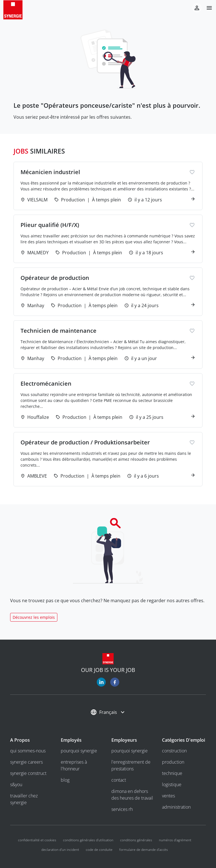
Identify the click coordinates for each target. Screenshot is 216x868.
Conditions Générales (136, 840)
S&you (16, 784)
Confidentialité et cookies (37, 840)
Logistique (172, 784)
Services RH (122, 809)
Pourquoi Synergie (79, 751)
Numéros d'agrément (175, 840)
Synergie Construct (28, 773)
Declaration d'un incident (60, 850)
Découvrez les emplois (34, 617)
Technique (172, 773)
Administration (176, 807)
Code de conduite (99, 850)
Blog (65, 780)
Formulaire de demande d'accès (144, 850)
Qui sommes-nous (28, 751)
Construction (174, 751)
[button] (207, 8)
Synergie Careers (26, 762)
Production (173, 762)
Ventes (168, 796)
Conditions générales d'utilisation (88, 840)
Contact (119, 780)
